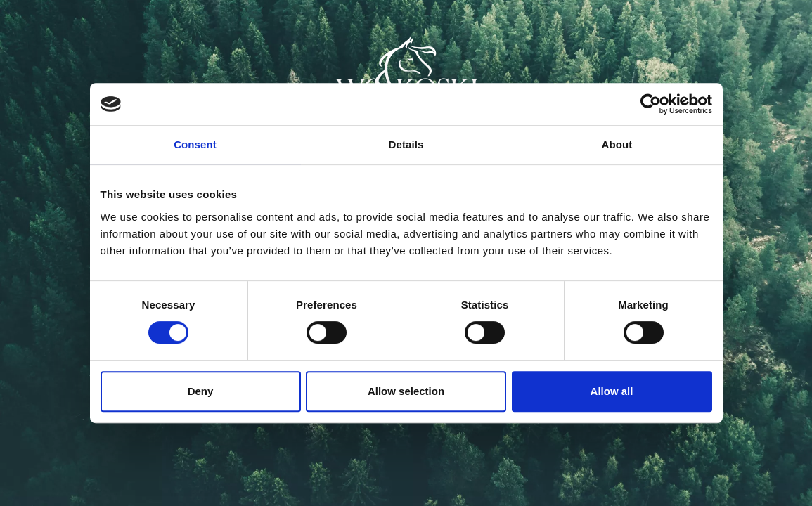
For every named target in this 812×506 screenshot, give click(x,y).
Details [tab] (406, 144)
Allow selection (406, 391)
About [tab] (617, 144)
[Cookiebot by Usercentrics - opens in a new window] (651, 104)
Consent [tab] (195, 144)
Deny (201, 391)
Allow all (612, 391)
